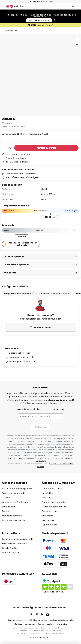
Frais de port (9, 507)
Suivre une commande (14, 493)
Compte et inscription (13, 520)
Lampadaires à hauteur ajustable (54, 294)
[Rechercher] (73, 6)
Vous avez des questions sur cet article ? (23, 244)
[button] (77, 39)
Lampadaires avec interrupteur (18, 294)
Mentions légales (11, 553)
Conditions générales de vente (18, 539)
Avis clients (10, 273)
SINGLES (39, 20)
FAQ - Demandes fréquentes (17, 489)
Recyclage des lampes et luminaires (52, 624)
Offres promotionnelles (54, 507)
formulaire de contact (17, 458)
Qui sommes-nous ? (52, 489)
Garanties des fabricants (15, 502)
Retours (6, 511)
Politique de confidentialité (16, 544)
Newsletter (48, 493)
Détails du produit (14, 257)
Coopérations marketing (55, 502)
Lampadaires (11, 31)
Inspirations (48, 520)
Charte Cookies (10, 548)
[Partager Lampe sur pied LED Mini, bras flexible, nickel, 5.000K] (77, 44)
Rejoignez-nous (50, 511)
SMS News (47, 498)
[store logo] (17, 6)
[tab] (21, 504)
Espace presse (49, 525)
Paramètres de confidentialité (20, 620)
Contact (6, 498)
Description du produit (16, 265)
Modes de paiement (12, 516)
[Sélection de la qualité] (8, 148)
